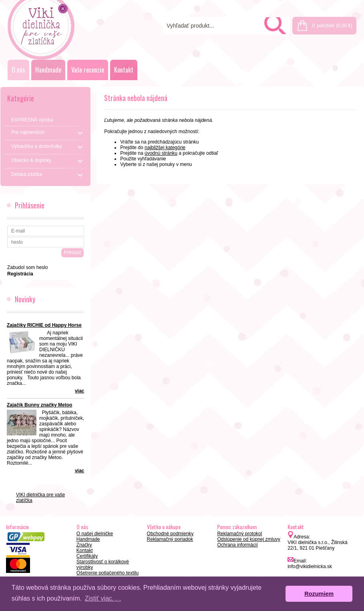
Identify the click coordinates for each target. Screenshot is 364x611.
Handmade (48, 70)
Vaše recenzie (88, 70)
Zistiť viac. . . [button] (103, 598)
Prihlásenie (311, 5)
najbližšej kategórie (165, 148)
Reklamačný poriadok (170, 539)
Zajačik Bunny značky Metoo (39, 405)
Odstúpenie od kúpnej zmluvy (248, 539)
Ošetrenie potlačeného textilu (108, 573)
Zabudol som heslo (27, 267)
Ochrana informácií (237, 545)
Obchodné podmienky (170, 534)
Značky (84, 545)
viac (79, 391)
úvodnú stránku (161, 153)
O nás (18, 70)
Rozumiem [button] (319, 594)
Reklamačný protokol (239, 534)
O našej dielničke (95, 534)
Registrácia (347, 5)
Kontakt (124, 70)
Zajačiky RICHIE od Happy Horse (44, 325)
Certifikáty (87, 556)
